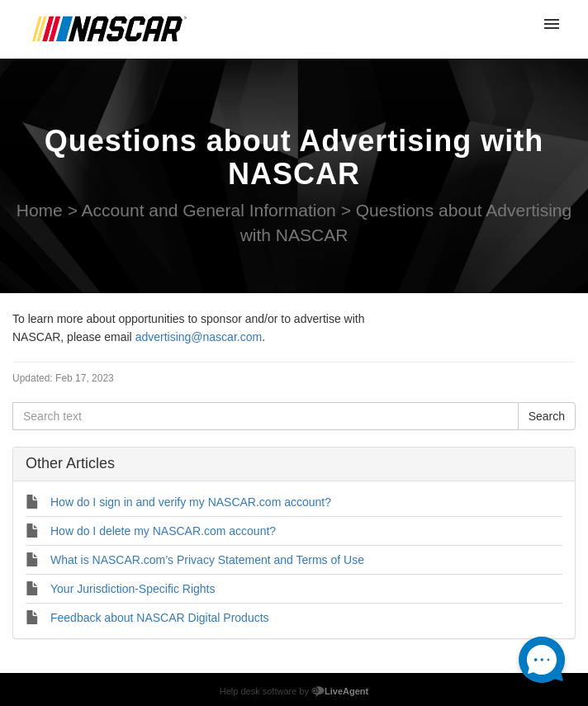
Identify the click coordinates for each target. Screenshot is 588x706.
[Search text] (266, 416)
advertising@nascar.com (199, 337)
